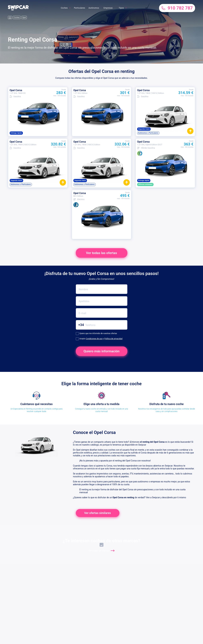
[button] (18, 10)
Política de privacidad (113, 339)
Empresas (108, 8)
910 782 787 (177, 8)
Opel (24, 18)
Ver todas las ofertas (101, 253)
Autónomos (94, 8)
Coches (64, 8)
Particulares (80, 8)
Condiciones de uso (94, 339)
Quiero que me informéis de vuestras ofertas (96, 334)
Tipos (121, 8)
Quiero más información (102, 351)
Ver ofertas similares (98, 513)
